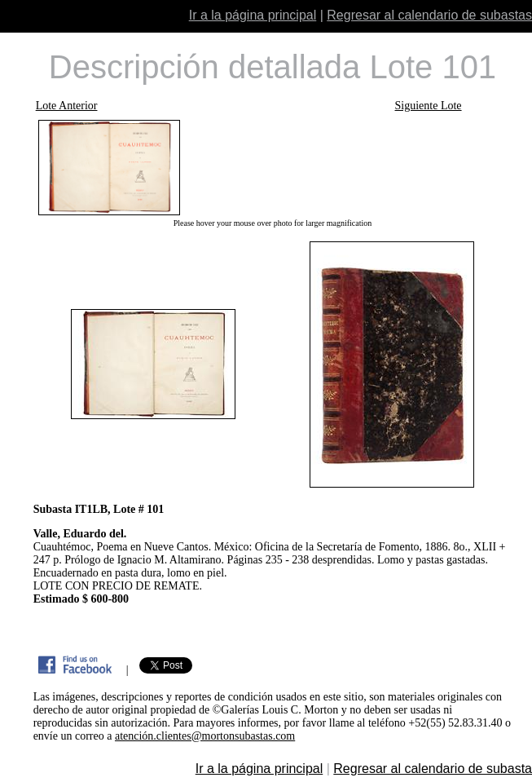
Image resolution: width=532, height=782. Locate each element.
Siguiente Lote (429, 106)
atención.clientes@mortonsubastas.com (205, 736)
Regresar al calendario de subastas (429, 15)
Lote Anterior (67, 106)
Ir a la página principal (253, 15)
